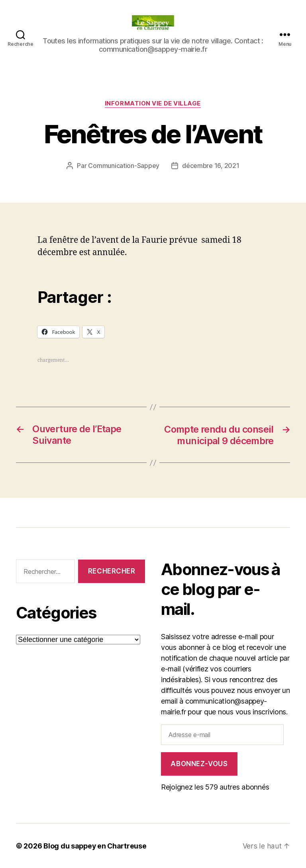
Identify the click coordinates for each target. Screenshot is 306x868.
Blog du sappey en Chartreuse (96, 846)
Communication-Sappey (124, 166)
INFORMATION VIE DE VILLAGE (153, 104)
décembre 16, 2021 (211, 166)
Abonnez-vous (199, 763)
